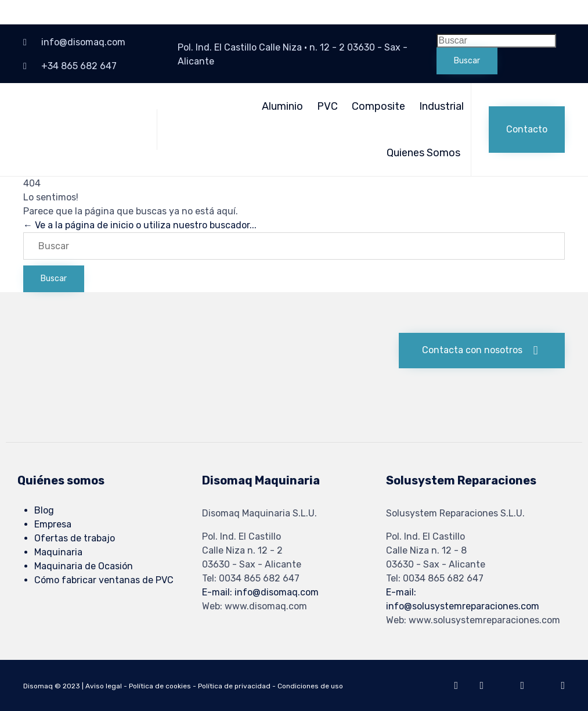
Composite (378, 106)
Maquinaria (58, 552)
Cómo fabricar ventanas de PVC (104, 580)
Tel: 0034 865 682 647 (251, 578)
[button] (527, 130)
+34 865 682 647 (79, 66)
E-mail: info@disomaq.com (260, 592)
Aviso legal (104, 686)
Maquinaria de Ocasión (84, 566)
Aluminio (282, 106)
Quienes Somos (423, 153)
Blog (44, 510)
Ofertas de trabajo (75, 538)
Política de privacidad (234, 686)
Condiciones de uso (310, 686)
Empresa (53, 524)
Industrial (441, 106)
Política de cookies (160, 686)
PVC (327, 106)
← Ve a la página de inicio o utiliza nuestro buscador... (140, 225)
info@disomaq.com (83, 42)
